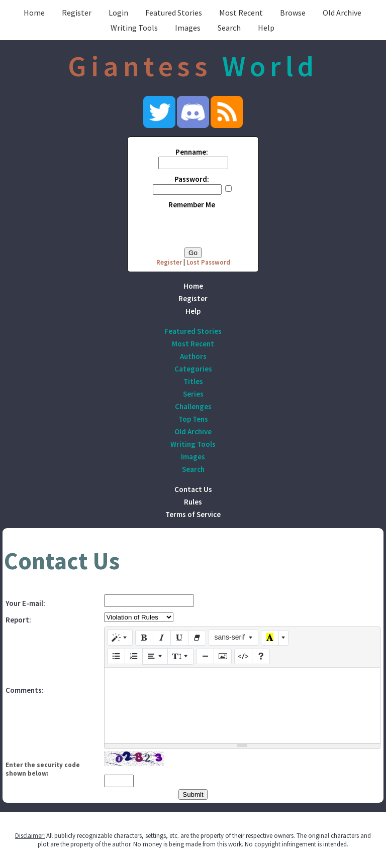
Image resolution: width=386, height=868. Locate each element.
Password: (192, 179)
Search (229, 28)
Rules (193, 502)
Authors (193, 356)
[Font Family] (233, 638)
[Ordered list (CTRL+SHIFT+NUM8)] (134, 657)
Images (188, 28)
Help (266, 28)
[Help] (261, 657)
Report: (18, 620)
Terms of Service (193, 514)
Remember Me (192, 205)
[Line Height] (180, 656)
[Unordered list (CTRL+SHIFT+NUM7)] (116, 657)
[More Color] (283, 638)
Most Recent (241, 13)
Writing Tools (134, 28)
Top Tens (193, 419)
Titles (193, 381)
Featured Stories (174, 13)
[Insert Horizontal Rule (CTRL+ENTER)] (205, 657)
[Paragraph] (155, 656)
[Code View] (243, 657)
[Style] (120, 638)
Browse (293, 13)
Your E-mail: (25, 603)
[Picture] (223, 657)
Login (118, 13)
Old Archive (342, 13)
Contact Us (193, 489)
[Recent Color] (270, 638)
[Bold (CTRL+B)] (144, 638)
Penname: (192, 152)
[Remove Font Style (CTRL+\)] (197, 638)
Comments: (25, 690)
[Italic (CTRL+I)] (162, 638)
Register (77, 13)
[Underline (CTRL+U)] (179, 638)
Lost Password (208, 262)
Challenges (193, 406)
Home (34, 13)
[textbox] (242, 705)
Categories (193, 369)
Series (193, 394)
